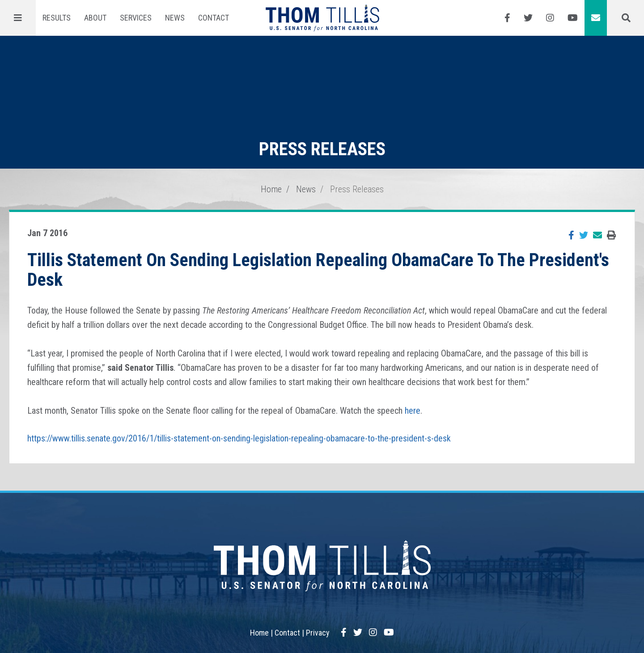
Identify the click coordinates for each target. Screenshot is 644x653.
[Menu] (18, 18)
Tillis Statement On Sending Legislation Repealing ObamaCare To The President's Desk (318, 270)
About (95, 18)
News (175, 18)
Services (136, 18)
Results (57, 18)
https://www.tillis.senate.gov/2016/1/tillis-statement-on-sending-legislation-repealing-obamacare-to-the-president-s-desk (239, 438)
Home (271, 189)
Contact (214, 18)
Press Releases (357, 189)
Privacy (318, 633)
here (413, 411)
